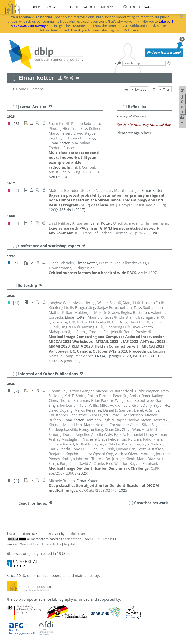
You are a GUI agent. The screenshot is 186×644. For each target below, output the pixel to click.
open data (70, 539)
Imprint (70, 544)
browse (53, 7)
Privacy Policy (51, 544)
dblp (36, 7)
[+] (131, 503)
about (90, 7)
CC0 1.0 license (102, 539)
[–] (125, 107)
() (72, 169)
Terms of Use (29, 544)
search (72, 7)
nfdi (105, 7)
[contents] (72, 361)
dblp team (78, 534)
